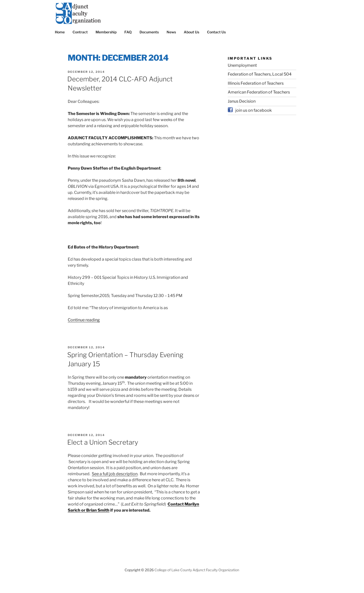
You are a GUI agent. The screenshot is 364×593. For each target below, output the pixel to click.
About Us (191, 32)
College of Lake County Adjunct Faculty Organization (197, 570)
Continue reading (84, 320)
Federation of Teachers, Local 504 (260, 74)
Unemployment (242, 65)
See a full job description (115, 474)
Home (60, 32)
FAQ (128, 32)
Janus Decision (242, 101)
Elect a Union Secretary (103, 442)
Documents (149, 32)
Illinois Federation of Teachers (256, 83)
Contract (80, 32)
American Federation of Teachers (259, 92)
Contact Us (216, 32)
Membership (106, 32)
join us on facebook (254, 110)
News (171, 32)
